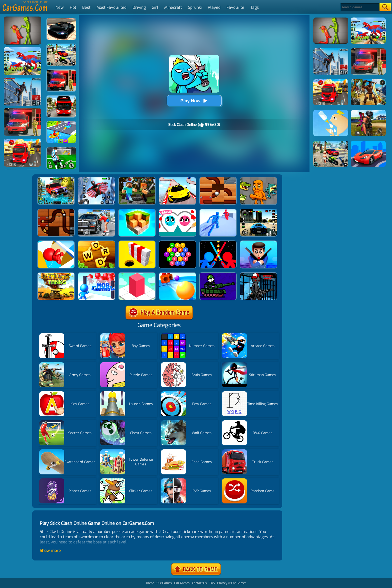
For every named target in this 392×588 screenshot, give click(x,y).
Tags (254, 7)
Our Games (164, 583)
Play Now (194, 101)
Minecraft (173, 7)
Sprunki (195, 7)
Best (86, 7)
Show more (50, 551)
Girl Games (182, 583)
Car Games (239, 583)
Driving (139, 7)
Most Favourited (111, 7)
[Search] (360, 7)
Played (214, 7)
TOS (212, 583)
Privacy (222, 583)
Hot (73, 7)
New (60, 7)
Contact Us (199, 583)
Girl (155, 7)
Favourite (235, 7)
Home (150, 583)
